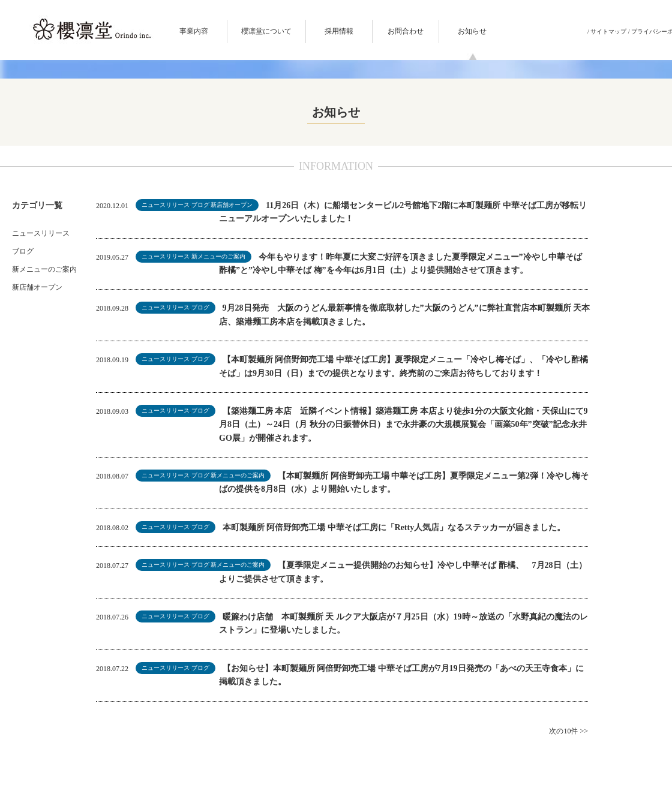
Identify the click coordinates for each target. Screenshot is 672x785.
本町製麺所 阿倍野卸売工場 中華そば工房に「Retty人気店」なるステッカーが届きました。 (394, 527)
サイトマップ (608, 31)
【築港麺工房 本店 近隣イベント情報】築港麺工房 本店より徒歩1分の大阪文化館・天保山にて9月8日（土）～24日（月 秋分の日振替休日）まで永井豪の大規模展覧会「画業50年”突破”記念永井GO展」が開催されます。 (403, 425)
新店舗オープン (37, 287)
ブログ (23, 251)
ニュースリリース (41, 233)
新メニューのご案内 (44, 269)
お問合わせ (406, 31)
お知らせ (472, 31)
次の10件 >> (568, 731)
